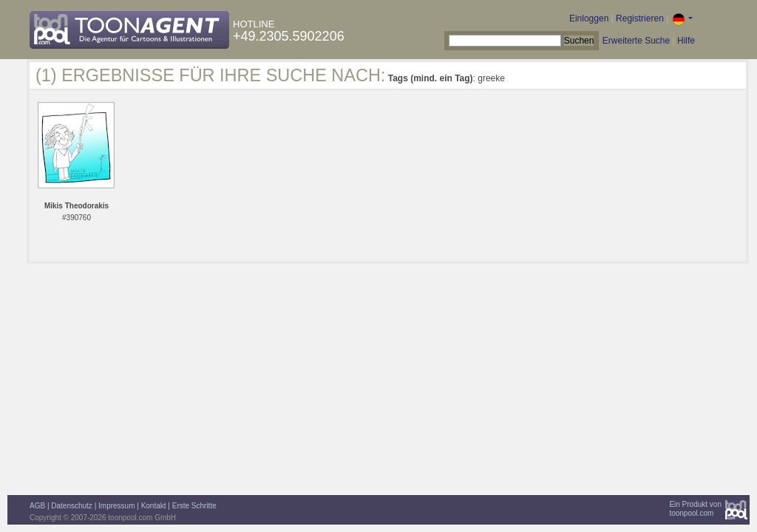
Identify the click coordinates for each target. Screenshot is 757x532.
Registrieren (640, 18)
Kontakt (154, 506)
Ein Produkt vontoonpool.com (695, 509)
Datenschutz (72, 506)
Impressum (116, 506)
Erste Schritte (194, 506)
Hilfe (686, 41)
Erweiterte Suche (636, 41)
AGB (37, 506)
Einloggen (589, 18)
